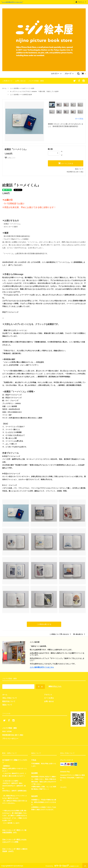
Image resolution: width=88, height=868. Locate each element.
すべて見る (79, 119)
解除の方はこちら (55, 686)
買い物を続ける (79, 634)
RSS (4, 731)
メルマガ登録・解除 (36, 81)
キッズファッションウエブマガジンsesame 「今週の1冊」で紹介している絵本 (34, 91)
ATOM (9, 731)
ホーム (4, 88)
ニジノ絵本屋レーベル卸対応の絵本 (21, 95)
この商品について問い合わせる (61, 634)
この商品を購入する (44, 624)
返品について (79, 169)
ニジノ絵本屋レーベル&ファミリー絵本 (22, 88)
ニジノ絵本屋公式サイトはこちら (12, 2)
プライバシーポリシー (10, 738)
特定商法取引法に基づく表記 (13, 735)
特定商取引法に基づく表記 (75, 172)
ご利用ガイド (7, 81)
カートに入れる (66, 163)
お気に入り (10, 158)
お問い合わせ (21, 81)
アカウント (81, 2)
